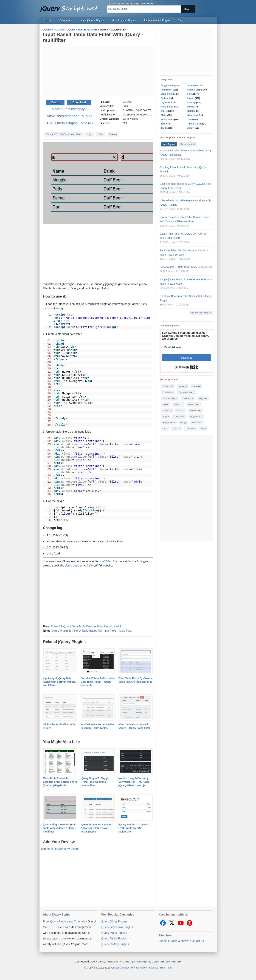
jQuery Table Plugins (114, 938)
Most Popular (169, 144)
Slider (164, 115)
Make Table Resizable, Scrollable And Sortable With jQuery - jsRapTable (60, 782)
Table (190, 120)
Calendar (178, 404)
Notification (179, 417)
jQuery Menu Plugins (114, 933)
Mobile (191, 107)
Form (190, 94)
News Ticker (193, 404)
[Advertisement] (98, 71)
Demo (55, 102)
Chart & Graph (195, 90)
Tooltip (164, 128)
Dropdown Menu (186, 392)
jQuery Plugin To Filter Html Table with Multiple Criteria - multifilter (60, 828)
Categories (66, 20)
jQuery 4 (183, 386)
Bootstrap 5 (168, 386)
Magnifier (203, 398)
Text (163, 124)
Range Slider (169, 423)
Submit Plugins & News (173, 941)
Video (203, 429)
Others (164, 111)
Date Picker (188, 398)
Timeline (176, 429)
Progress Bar (196, 417)
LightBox (165, 103)
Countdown (168, 392)
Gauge (183, 423)
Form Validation (170, 398)
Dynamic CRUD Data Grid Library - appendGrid (186, 267)
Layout (191, 98)
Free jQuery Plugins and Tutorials (71, 7)
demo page (72, 566)
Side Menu (197, 423)
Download (79, 102)
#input (89, 134)
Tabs (165, 429)
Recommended (188, 144)
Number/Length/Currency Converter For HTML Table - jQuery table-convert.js (135, 782)
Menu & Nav (167, 107)
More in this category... (70, 109)
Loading (192, 103)
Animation (166, 90)
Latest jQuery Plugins (92, 20)
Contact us (197, 941)
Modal (166, 404)
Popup (166, 417)
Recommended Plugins (157, 20)
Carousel (196, 386)
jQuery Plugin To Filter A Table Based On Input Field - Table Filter (92, 631)
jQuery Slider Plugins (114, 921)
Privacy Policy (139, 967)
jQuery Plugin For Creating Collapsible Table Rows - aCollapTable (97, 828)
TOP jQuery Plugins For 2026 (70, 123)
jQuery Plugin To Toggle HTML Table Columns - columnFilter (95, 782)
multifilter (106, 561)
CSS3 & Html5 (168, 94)
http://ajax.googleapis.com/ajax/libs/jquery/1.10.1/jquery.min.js (102, 320)
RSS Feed (166, 967)
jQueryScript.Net (120, 967)
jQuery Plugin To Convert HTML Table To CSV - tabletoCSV (133, 828)
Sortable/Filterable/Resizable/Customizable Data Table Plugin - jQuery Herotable (106, 682)
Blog (180, 20)
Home (48, 20)
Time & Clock (194, 124)
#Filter (100, 134)
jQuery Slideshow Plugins (117, 927)
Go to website (131, 119)
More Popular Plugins (201, 313)
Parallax (181, 410)
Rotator (191, 111)
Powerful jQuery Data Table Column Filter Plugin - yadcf (86, 626)
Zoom (190, 128)
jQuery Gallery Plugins (115, 944)
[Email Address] (187, 347)
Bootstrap (167, 410)
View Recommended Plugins (70, 116)
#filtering (113, 134)
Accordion (193, 86)
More (85, 944)
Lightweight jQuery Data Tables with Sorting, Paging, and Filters (60, 682)
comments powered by (60, 849)
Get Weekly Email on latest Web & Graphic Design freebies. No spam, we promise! (186, 336)
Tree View (190, 429)
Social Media (167, 120)
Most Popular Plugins (124, 20)
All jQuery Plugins (170, 86)
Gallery (164, 98)
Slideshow (193, 115)
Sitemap (153, 967)
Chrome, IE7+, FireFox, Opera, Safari (63, 134)
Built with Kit (186, 367)
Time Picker (195, 410)
